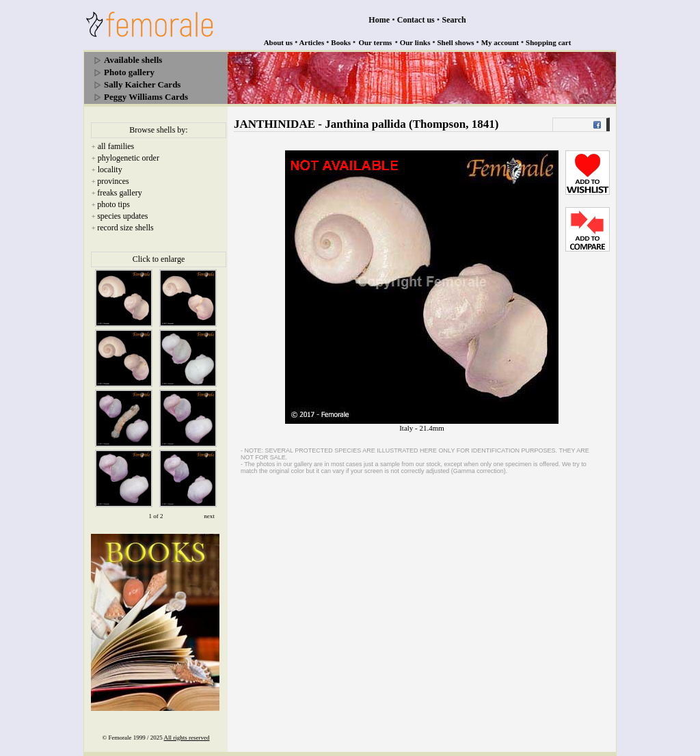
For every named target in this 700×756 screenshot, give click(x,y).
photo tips (113, 204)
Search (454, 20)
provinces (113, 181)
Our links (415, 42)
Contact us (416, 20)
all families (116, 146)
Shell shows (456, 42)
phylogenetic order (129, 158)
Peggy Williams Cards (146, 97)
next (209, 516)
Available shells (133, 60)
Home (379, 20)
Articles (312, 42)
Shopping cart (548, 42)
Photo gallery (129, 72)
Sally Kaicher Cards (142, 84)
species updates (122, 216)
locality (110, 170)
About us (279, 42)
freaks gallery (120, 193)
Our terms (375, 42)
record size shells (125, 228)
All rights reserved (187, 738)
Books (341, 42)
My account (500, 42)
